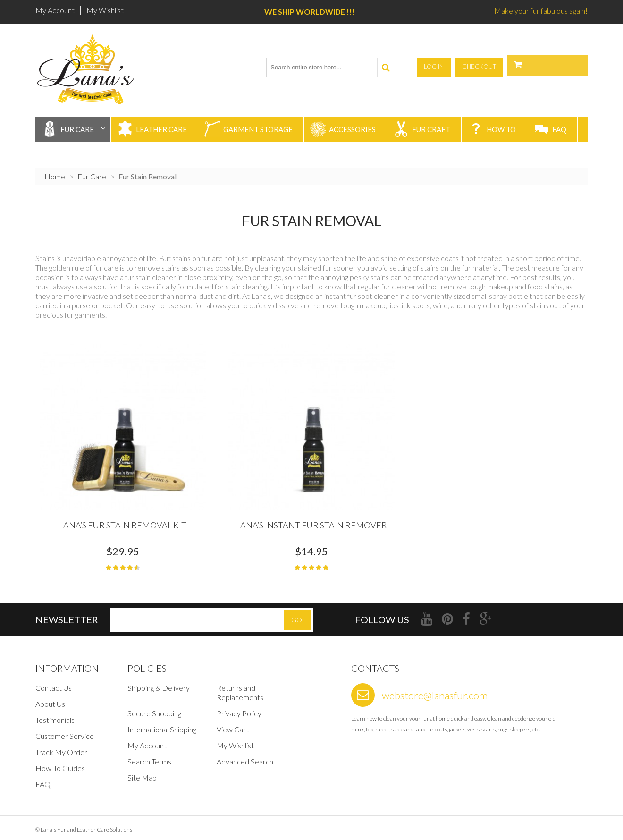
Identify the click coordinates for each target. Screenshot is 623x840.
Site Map (142, 772)
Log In (493, 67)
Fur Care (92, 174)
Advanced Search (245, 756)
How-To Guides (60, 763)
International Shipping (162, 724)
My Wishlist (105, 10)
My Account (55, 10)
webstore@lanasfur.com (435, 690)
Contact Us (54, 683)
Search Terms (149, 756)
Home (55, 174)
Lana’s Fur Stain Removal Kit (123, 520)
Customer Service (65, 731)
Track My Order (61, 747)
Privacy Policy (239, 708)
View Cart (233, 724)
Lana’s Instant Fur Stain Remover (311, 520)
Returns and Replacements (240, 687)
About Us (50, 699)
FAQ (43, 779)
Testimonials (55, 715)
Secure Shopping (154, 708)
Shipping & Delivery (159, 683)
